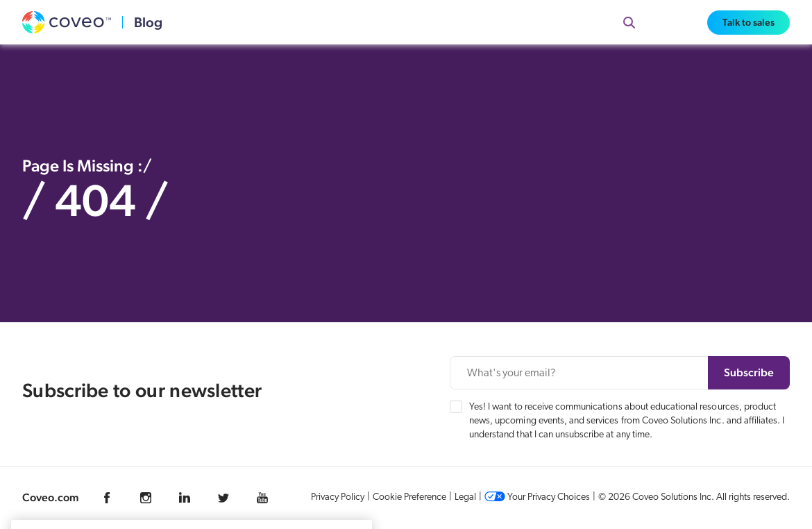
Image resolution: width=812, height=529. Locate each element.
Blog (148, 22)
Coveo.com (51, 497)
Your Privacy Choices (537, 497)
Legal (465, 497)
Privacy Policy (338, 497)
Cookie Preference (409, 497)
